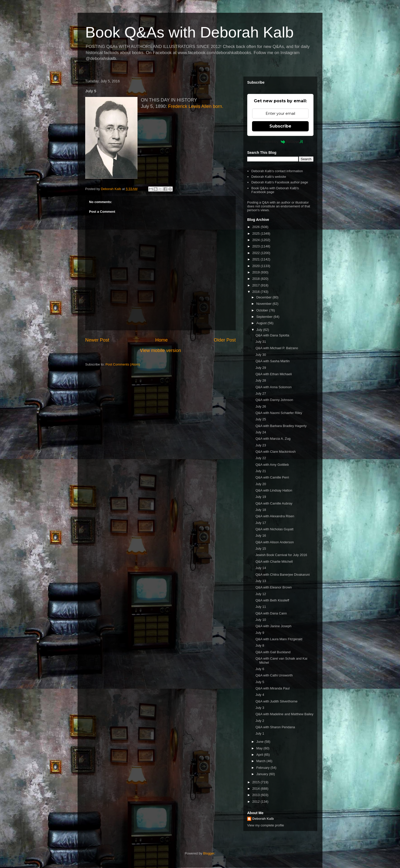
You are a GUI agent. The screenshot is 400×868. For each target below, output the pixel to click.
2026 (257, 227)
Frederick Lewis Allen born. (196, 106)
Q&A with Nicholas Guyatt (274, 529)
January (263, 774)
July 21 (261, 471)
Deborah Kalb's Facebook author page (280, 182)
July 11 (261, 607)
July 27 (261, 393)
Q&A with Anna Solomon (273, 387)
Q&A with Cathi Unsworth (274, 675)
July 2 (260, 721)
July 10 (261, 620)
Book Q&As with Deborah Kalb (189, 32)
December (265, 297)
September (265, 317)
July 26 (261, 406)
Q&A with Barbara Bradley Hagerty (281, 426)
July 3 (260, 708)
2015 (257, 782)
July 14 (261, 568)
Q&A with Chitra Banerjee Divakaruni (282, 575)
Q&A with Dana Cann (271, 613)
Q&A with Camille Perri (272, 477)
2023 (257, 246)
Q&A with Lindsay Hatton (274, 490)
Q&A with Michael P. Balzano (277, 348)
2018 (257, 279)
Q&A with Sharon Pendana (275, 727)
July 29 (261, 368)
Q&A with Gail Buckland (273, 652)
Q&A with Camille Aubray (274, 503)
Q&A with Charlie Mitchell (274, 562)
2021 (257, 259)
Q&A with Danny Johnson (274, 400)
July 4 (260, 695)
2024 (257, 240)
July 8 (260, 645)
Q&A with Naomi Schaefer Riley (279, 413)
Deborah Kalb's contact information (277, 171)
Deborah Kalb (263, 819)
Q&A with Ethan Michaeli (273, 374)
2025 (257, 234)
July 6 (260, 669)
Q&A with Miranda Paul (272, 688)
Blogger (209, 853)
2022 (257, 253)
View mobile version (160, 350)
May (260, 748)
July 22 (261, 458)
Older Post (225, 340)
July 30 (261, 355)
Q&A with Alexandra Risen (275, 516)
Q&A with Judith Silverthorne (276, 701)
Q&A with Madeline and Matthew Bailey (284, 714)
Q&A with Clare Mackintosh (276, 452)
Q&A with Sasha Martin (272, 361)
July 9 (260, 633)
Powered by (280, 142)
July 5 (260, 682)
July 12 (261, 594)
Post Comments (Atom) (123, 364)
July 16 (261, 536)
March (261, 761)
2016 (257, 292)
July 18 (261, 510)
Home (162, 340)
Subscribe (280, 126)
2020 (257, 266)
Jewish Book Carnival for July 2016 (281, 555)
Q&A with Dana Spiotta (272, 335)
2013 (257, 795)
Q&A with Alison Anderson (274, 542)
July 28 (261, 380)
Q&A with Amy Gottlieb (272, 465)
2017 (257, 285)
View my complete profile (266, 825)
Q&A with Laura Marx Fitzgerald (279, 639)
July (260, 330)
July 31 (261, 342)
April (260, 755)
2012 (257, 802)
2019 (257, 272)
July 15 (261, 549)
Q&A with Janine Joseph (273, 626)
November (265, 304)
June (260, 742)
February (264, 768)
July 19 (261, 497)
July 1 (260, 733)
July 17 (261, 523)
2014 (257, 789)
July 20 (261, 484)
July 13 (261, 581)
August (262, 323)
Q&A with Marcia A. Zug (273, 439)
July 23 (261, 445)
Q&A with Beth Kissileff (272, 600)
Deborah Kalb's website (269, 177)
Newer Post (97, 340)
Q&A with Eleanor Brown (273, 587)
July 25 (261, 419)
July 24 (261, 432)
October (263, 310)
